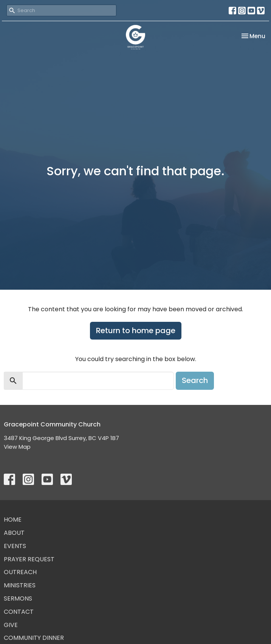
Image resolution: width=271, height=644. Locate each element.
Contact (19, 612)
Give (11, 625)
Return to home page (136, 330)
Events (15, 546)
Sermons (18, 598)
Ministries (20, 585)
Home (13, 520)
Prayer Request (29, 559)
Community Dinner (34, 638)
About (14, 533)
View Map (17, 447)
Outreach (20, 572)
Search (195, 380)
